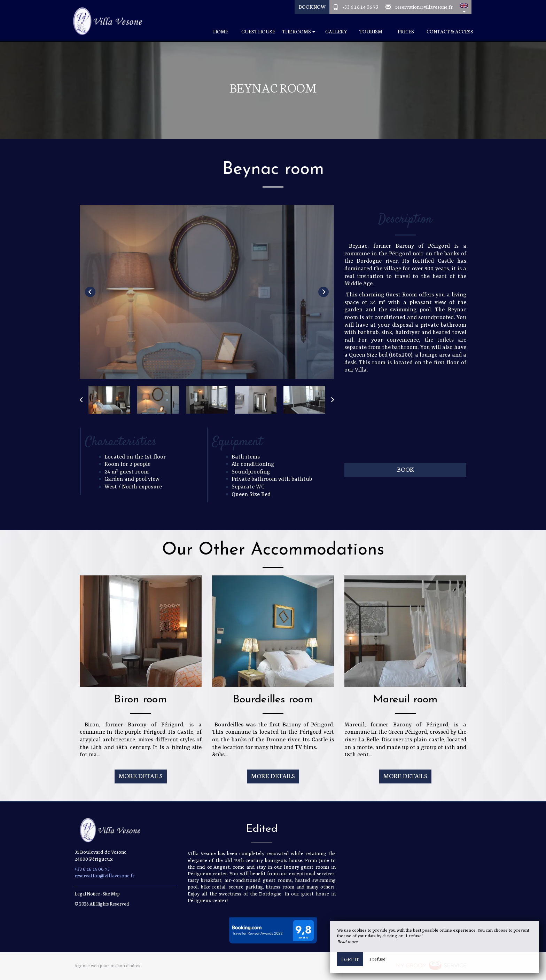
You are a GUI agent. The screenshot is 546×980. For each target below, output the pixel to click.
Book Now (312, 7)
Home (221, 31)
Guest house (258, 31)
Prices (406, 31)
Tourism (371, 31)
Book (405, 469)
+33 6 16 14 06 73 (361, 7)
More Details (141, 776)
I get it (350, 959)
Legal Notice (87, 894)
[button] (464, 7)
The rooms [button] (299, 31)
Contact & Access (450, 31)
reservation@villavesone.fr (424, 7)
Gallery (336, 31)
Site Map (111, 894)
